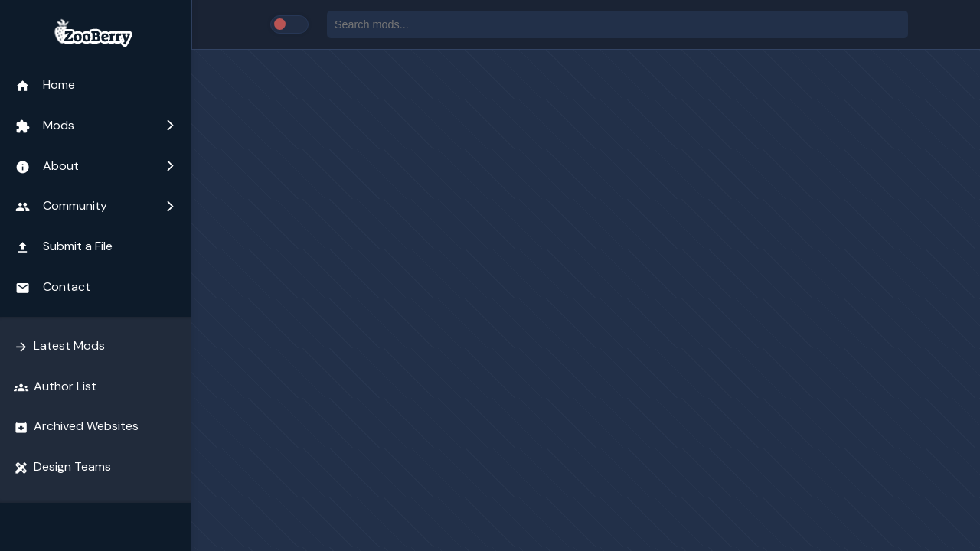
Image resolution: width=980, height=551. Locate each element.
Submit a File (64, 246)
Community (96, 206)
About (96, 166)
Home (45, 85)
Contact (53, 287)
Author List (55, 386)
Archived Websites (76, 426)
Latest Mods (59, 346)
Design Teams (62, 467)
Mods (96, 126)
